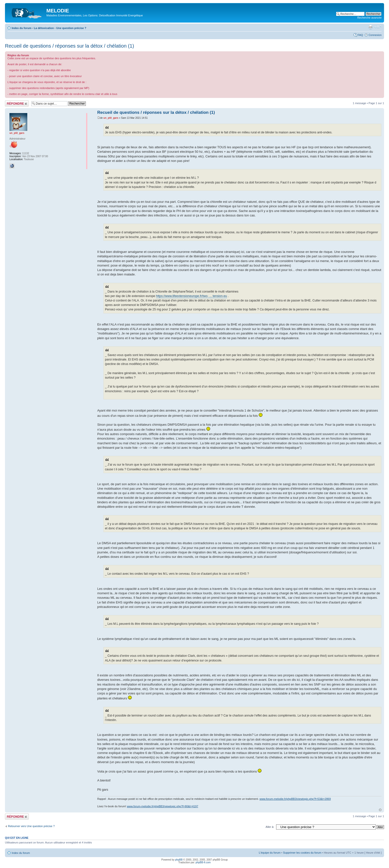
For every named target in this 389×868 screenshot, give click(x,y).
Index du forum (21, 28)
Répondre (17, 104)
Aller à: (270, 827)
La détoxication (44, 28)
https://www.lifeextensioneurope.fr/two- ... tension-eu (192, 296)
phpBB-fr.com (203, 862)
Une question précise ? (71, 28)
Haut (380, 810)
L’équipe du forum (270, 853)
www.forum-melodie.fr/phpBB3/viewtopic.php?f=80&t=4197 (162, 806)
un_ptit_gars (111, 118)
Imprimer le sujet (370, 27)
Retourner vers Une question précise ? (31, 826)
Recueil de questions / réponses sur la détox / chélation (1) (69, 46)
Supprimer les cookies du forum (302, 853)
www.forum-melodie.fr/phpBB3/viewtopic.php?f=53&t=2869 (295, 799)
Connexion (375, 35)
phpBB (179, 860)
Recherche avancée (369, 18)
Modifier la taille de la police (378, 27)
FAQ (360, 35)
